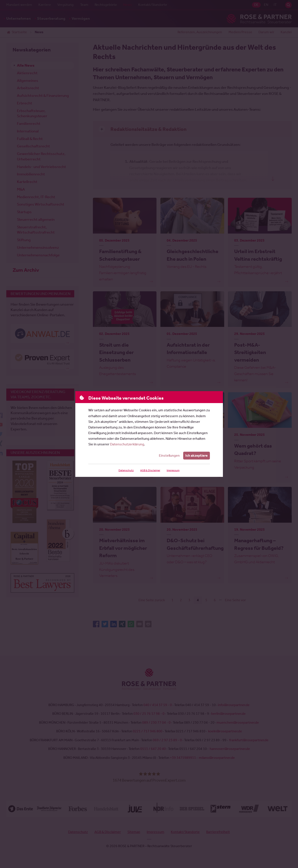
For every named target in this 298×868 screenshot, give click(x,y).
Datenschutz (126, 470)
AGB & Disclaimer (150, 470)
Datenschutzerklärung (127, 444)
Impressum (173, 470)
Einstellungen (170, 455)
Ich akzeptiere (197, 455)
